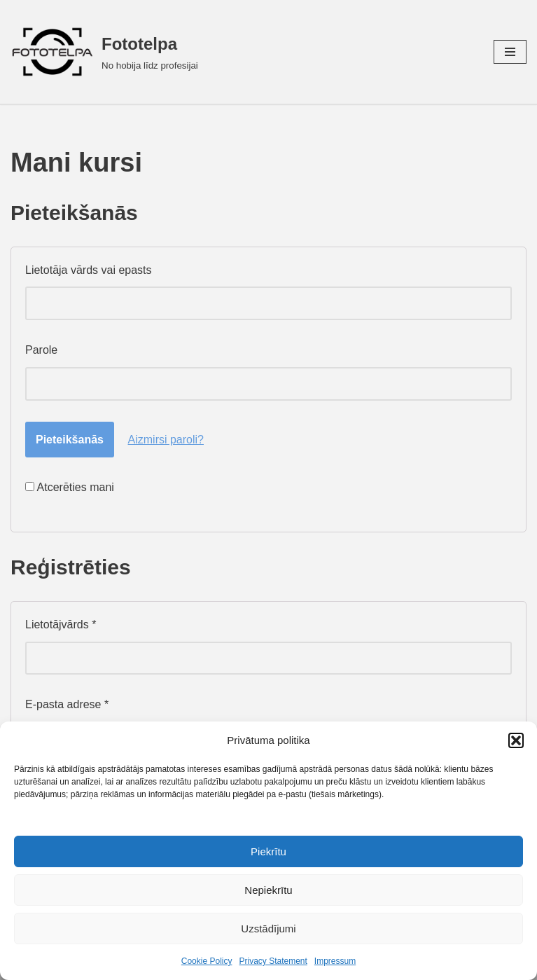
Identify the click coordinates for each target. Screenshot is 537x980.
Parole (41, 350)
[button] (516, 740)
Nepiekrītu (268, 890)
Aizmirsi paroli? (166, 440)
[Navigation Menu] (510, 52)
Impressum (335, 961)
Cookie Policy (207, 961)
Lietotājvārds (61, 624)
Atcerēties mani (70, 487)
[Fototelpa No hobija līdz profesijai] (104, 52)
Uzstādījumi (268, 929)
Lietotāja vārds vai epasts (89, 270)
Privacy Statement (273, 961)
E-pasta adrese (67, 704)
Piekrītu (268, 851)
